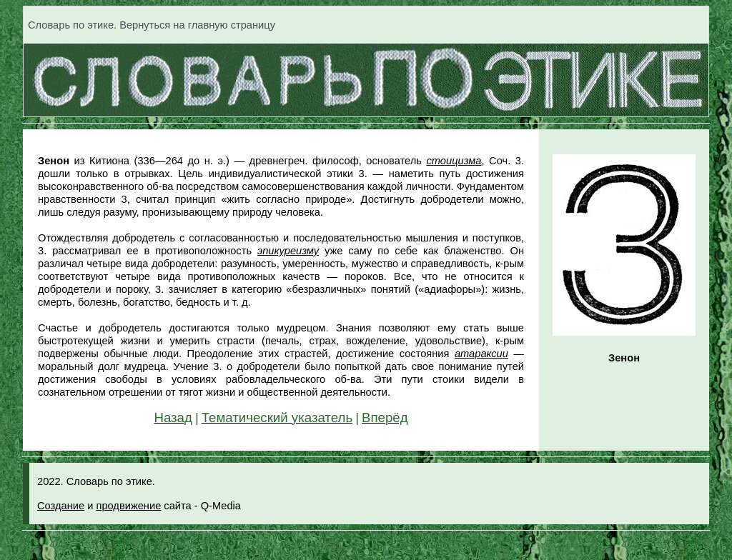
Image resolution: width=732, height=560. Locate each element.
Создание (61, 506)
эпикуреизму (288, 251)
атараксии (481, 354)
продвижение (128, 506)
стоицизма (454, 161)
